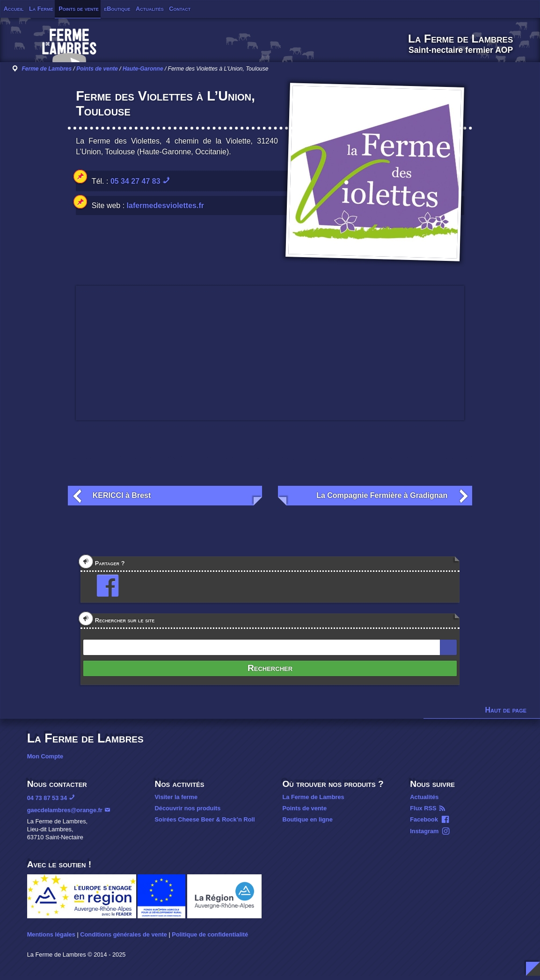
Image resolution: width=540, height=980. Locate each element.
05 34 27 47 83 (135, 181)
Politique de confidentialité (210, 934)
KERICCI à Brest (122, 495)
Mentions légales (51, 934)
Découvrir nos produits (188, 808)
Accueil (14, 9)
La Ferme (41, 9)
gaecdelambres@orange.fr (65, 810)
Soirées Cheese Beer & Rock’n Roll (205, 819)
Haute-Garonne (143, 69)
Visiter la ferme (176, 797)
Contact (180, 9)
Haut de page (506, 710)
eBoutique (117, 9)
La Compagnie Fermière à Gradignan (382, 495)
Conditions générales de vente (124, 934)
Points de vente (79, 9)
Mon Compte (45, 756)
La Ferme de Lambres (313, 797)
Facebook (424, 819)
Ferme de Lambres (47, 69)
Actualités (150, 9)
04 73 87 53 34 (47, 798)
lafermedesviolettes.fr (165, 205)
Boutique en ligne (307, 819)
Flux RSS (423, 808)
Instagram (424, 831)
